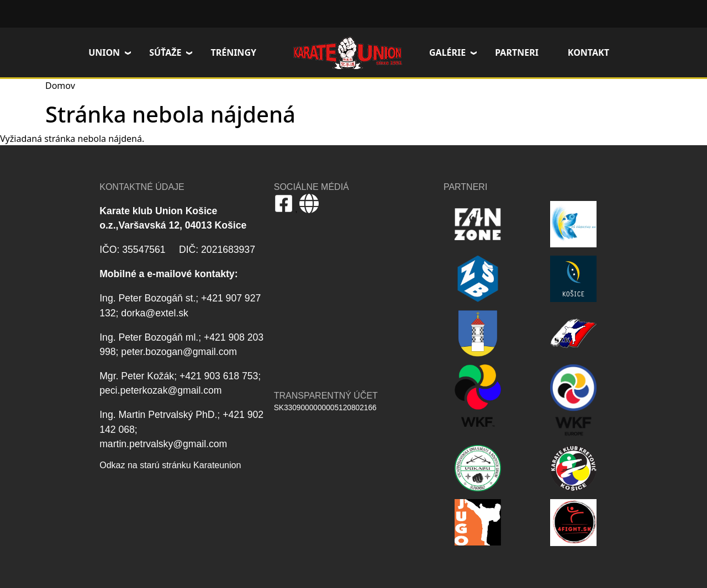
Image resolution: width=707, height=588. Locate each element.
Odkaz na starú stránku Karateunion (170, 465)
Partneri (517, 52)
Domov (347, 52)
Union (104, 52)
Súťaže (165, 52)
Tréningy (233, 52)
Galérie (447, 52)
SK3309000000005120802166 (325, 408)
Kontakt (589, 52)
